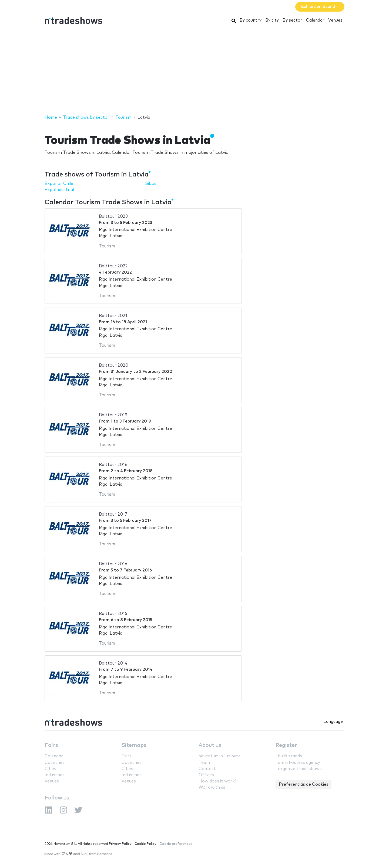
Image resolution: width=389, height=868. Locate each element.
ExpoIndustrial (59, 190)
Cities (50, 769)
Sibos (151, 184)
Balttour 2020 (114, 365)
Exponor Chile (59, 184)
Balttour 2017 (113, 514)
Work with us (212, 787)
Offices (206, 775)
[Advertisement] (194, 71)
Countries (55, 763)
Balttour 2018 (113, 465)
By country (251, 20)
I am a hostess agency (298, 763)
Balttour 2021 (113, 316)
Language (333, 722)
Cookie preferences (176, 844)
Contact (207, 769)
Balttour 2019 (113, 415)
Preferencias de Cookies (304, 784)
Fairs (51, 745)
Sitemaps (134, 745)
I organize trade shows (299, 769)
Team (204, 763)
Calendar (315, 20)
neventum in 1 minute (220, 756)
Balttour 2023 (113, 217)
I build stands (289, 756)
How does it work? (217, 781)
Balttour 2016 (113, 564)
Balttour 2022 (113, 266)
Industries (55, 775)
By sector (292, 20)
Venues (335, 20)
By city (272, 20)
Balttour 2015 (113, 614)
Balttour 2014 (113, 663)
